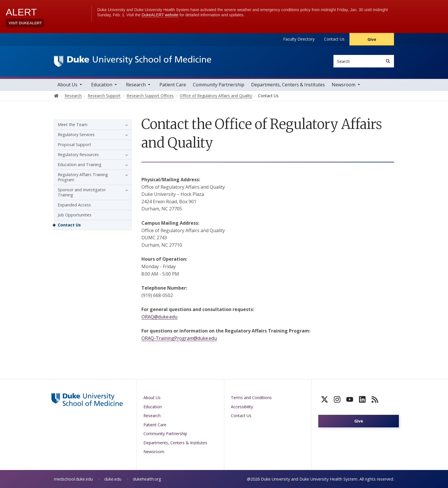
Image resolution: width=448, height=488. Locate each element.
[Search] (388, 61)
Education (102, 85)
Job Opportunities (75, 215)
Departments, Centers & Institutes (288, 85)
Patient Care (173, 85)
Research (136, 85)
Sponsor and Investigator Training (82, 192)
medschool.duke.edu (73, 479)
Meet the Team (73, 125)
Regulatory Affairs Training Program (83, 177)
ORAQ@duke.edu (159, 317)
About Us (67, 85)
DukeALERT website (160, 15)
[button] (125, 125)
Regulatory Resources (78, 155)
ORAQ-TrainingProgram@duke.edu (179, 338)
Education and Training (80, 165)
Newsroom (344, 85)
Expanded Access (74, 205)
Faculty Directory (299, 39)
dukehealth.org (147, 479)
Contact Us (334, 39)
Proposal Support (74, 145)
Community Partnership (219, 85)
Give (372, 39)
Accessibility (242, 407)
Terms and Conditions (251, 398)
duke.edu (113, 479)
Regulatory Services (76, 135)
